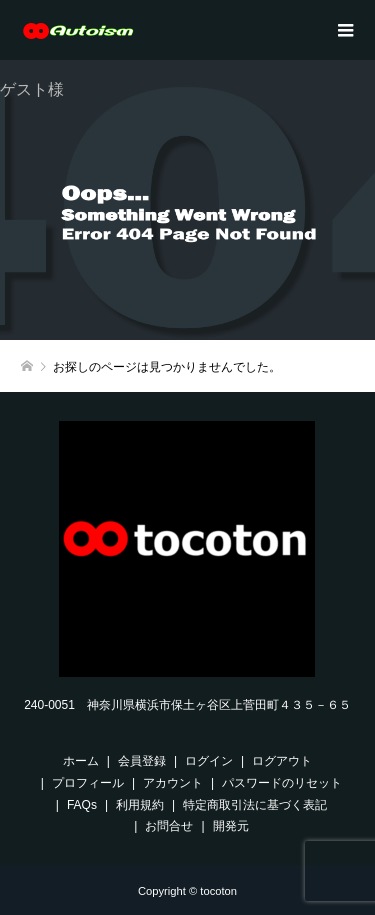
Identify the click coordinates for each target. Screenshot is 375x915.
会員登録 (142, 761)
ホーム (81, 761)
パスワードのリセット (282, 783)
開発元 (231, 826)
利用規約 (140, 805)
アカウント (173, 783)
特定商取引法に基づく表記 (255, 805)
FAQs (82, 805)
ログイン (209, 761)
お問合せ (169, 826)
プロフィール (88, 783)
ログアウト (282, 761)
